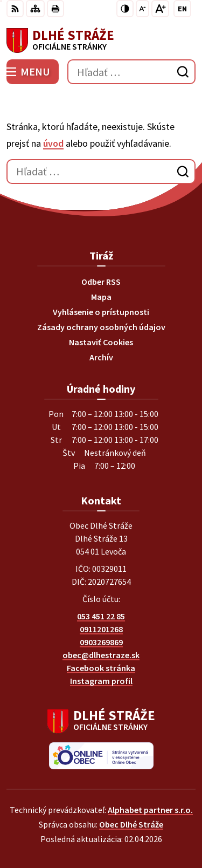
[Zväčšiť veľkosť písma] (160, 9)
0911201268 (101, 629)
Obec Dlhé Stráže (131, 824)
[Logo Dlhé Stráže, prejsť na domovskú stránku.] (101, 40)
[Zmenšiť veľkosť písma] (142, 9)
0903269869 (101, 642)
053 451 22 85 (101, 616)
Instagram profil (101, 681)
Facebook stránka (101, 668)
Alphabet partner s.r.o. (150, 810)
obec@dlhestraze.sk (101, 655)
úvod (53, 143)
